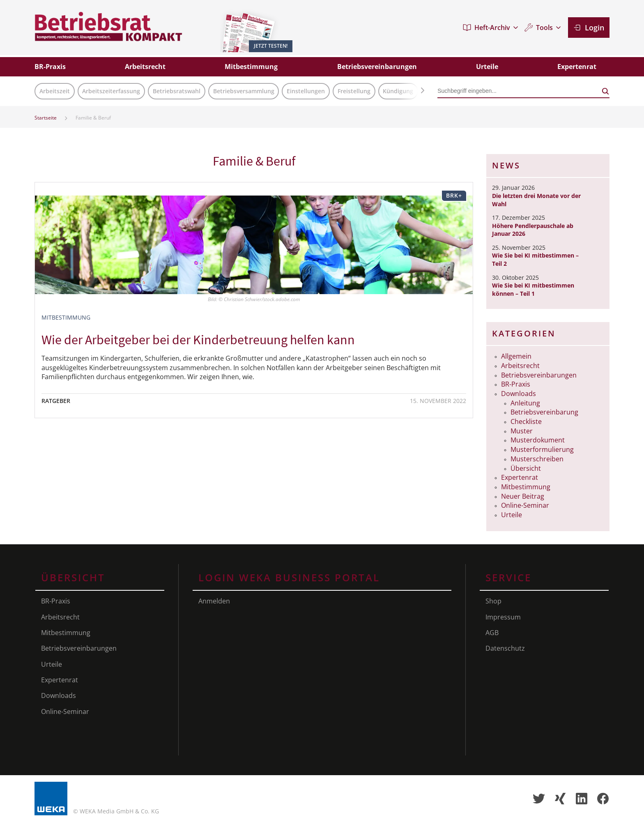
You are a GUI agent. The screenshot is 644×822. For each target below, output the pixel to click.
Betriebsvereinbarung (544, 412)
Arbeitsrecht (520, 366)
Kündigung (398, 91)
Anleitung (525, 403)
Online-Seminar (525, 505)
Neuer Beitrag (523, 496)
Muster (522, 431)
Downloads (519, 394)
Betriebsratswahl (177, 91)
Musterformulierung (542, 449)
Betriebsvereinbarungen (539, 375)
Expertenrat (520, 477)
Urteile (512, 515)
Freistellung (354, 91)
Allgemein (516, 356)
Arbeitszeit (55, 91)
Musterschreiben (537, 459)
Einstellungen (306, 91)
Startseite (46, 118)
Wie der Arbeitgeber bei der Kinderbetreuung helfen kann (198, 340)
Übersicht (526, 468)
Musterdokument (538, 440)
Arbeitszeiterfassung (111, 91)
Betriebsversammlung (244, 91)
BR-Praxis (516, 384)
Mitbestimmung (526, 487)
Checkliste (526, 421)
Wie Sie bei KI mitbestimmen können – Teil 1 (533, 289)
